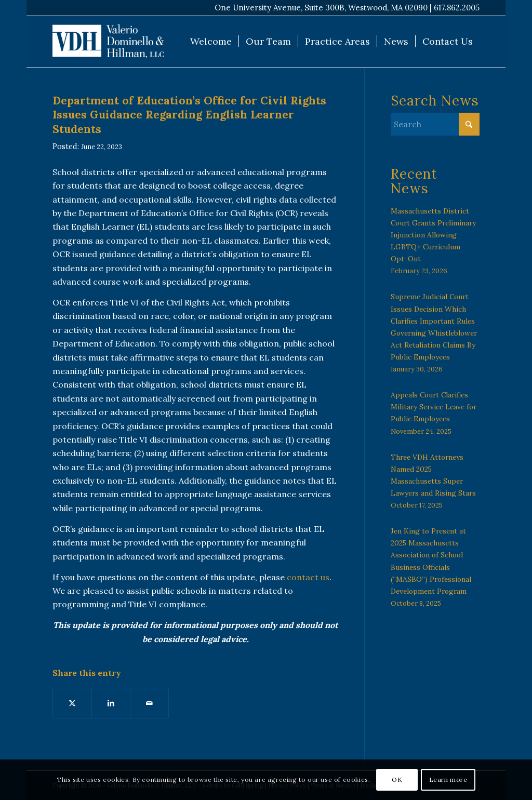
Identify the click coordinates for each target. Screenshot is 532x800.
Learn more (448, 779)
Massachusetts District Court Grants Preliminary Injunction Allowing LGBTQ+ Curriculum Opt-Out (433, 235)
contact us (308, 577)
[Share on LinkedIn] (111, 703)
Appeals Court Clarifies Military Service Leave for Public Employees (434, 407)
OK (397, 779)
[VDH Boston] (108, 42)
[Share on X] (72, 703)
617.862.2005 (457, 8)
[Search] (435, 124)
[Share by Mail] (149, 703)
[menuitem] (211, 42)
